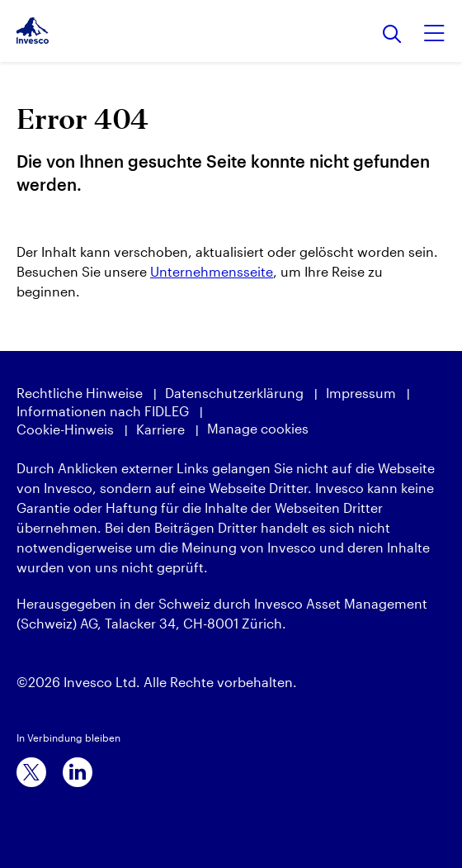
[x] (31, 772)
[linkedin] (78, 772)
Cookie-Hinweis (65, 429)
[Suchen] (392, 35)
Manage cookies (258, 428)
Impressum (361, 393)
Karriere (160, 429)
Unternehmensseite (212, 271)
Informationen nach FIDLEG (103, 411)
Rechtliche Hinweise (80, 393)
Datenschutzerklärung (234, 393)
